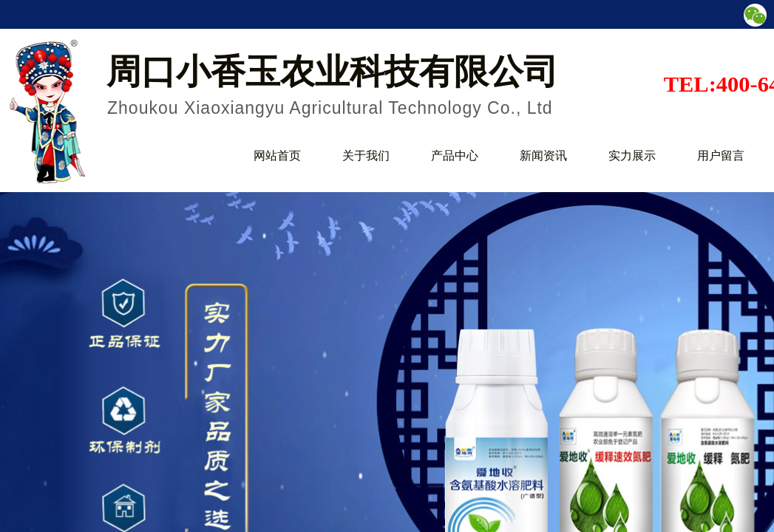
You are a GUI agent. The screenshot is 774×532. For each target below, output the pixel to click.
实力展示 (632, 156)
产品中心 (455, 156)
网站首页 (277, 156)
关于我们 (366, 156)
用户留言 (721, 156)
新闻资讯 (543, 156)
